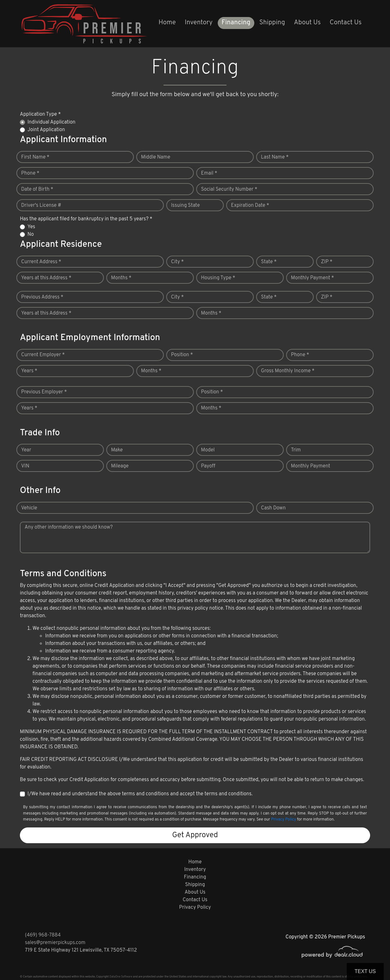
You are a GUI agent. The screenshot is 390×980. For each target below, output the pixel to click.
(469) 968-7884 (43, 935)
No (31, 235)
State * (269, 262)
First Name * (35, 157)
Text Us (365, 971)
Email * (209, 173)
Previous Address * (42, 297)
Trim (296, 450)
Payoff (208, 466)
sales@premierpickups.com (55, 943)
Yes (31, 227)
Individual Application (51, 122)
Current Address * (41, 262)
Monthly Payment (310, 466)
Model (208, 450)
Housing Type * (218, 278)
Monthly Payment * (313, 278)
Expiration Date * (250, 206)
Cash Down (273, 508)
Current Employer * (43, 355)
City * (177, 262)
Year (26, 450)
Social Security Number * (229, 189)
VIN (25, 466)
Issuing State (185, 206)
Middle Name (156, 157)
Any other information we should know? (69, 527)
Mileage (120, 466)
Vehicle (29, 508)
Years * (29, 371)
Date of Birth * (37, 189)
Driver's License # (41, 206)
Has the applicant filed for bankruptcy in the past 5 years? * (86, 219)
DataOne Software (121, 977)
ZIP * (327, 262)
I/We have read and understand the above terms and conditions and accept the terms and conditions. (140, 794)
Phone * (30, 173)
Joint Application (46, 130)
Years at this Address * (46, 278)
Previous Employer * (44, 392)
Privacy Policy (284, 820)
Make (117, 450)
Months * (121, 278)
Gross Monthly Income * (288, 371)
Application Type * (40, 114)
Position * (182, 355)
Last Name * (275, 157)
